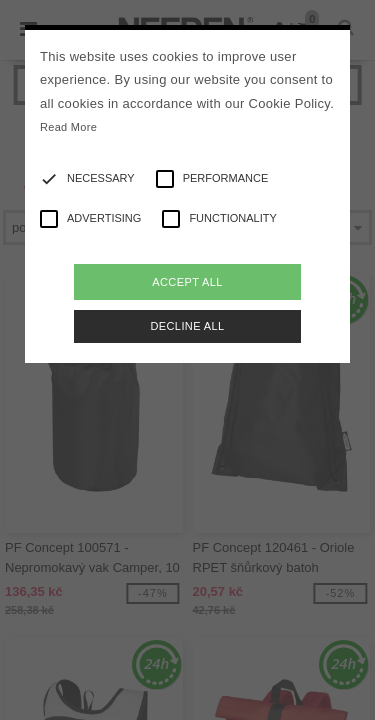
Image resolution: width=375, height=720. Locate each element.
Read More (68, 127)
